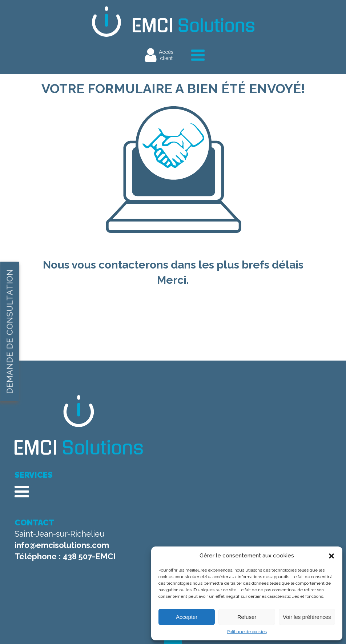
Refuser (247, 617)
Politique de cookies (247, 632)
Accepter (187, 617)
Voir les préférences (307, 617)
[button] (331, 556)
